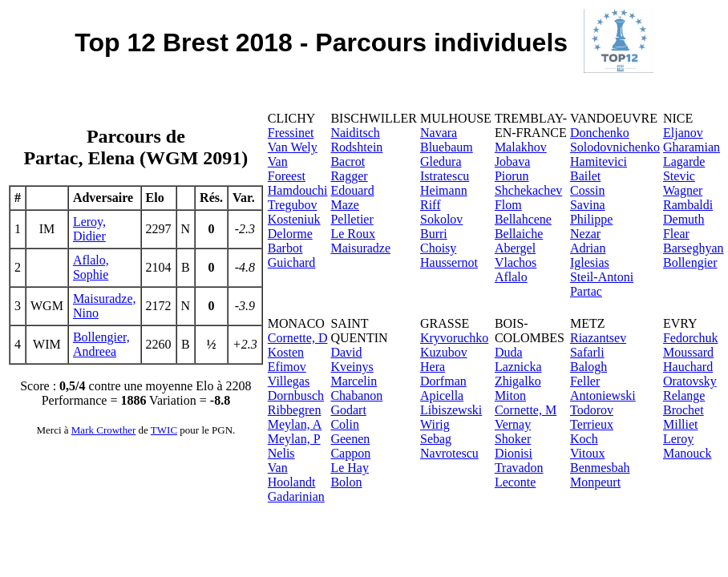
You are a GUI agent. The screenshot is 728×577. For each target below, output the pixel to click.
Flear (676, 234)
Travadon (519, 468)
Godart (348, 410)
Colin (345, 424)
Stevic (679, 176)
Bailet (585, 176)
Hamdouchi (298, 190)
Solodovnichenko (615, 147)
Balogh (588, 367)
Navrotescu (449, 453)
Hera (433, 367)
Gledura (441, 161)
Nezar (585, 234)
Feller (585, 381)
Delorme (290, 234)
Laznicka (518, 367)
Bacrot (348, 161)
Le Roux (353, 234)
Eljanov (683, 133)
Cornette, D (298, 338)
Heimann (444, 190)
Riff (430, 205)
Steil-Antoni (602, 277)
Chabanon (356, 395)
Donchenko (600, 133)
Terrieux (592, 424)
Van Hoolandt (292, 475)
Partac (586, 291)
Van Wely (293, 147)
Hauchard (688, 367)
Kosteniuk (294, 219)
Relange (684, 395)
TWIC (164, 430)
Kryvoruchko (454, 338)
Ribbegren (295, 410)
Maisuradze (360, 248)
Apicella (442, 395)
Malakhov (521, 147)
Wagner (683, 190)
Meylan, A (295, 424)
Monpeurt (595, 482)
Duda (509, 352)
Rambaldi (688, 205)
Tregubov (293, 205)
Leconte (516, 482)
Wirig (435, 424)
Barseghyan (694, 248)
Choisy (438, 248)
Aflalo (511, 277)
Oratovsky (690, 381)
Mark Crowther (104, 430)
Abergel (515, 248)
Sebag (436, 439)
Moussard (688, 352)
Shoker (513, 439)
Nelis (281, 453)
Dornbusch (296, 395)
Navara (439, 133)
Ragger (349, 176)
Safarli (587, 352)
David (346, 352)
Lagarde (684, 161)
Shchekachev (528, 190)
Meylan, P (294, 439)
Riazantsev (598, 338)
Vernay (513, 424)
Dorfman (443, 381)
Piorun (512, 176)
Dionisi (514, 453)
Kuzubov (444, 352)
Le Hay (350, 468)
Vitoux (587, 453)
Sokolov (441, 219)
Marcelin (354, 381)
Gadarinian (296, 496)
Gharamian (692, 147)
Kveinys (352, 367)
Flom (508, 205)
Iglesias (590, 262)
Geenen (350, 439)
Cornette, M (526, 410)
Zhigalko (518, 381)
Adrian (588, 248)
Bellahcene (523, 219)
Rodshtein (356, 147)
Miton (510, 395)
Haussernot (449, 262)
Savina (588, 205)
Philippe (591, 219)
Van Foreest (287, 169)
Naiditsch (355, 133)
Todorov (592, 410)
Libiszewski (451, 410)
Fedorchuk (690, 338)
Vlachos (516, 262)
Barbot (285, 248)
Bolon (346, 482)
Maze (345, 205)
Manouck (687, 453)
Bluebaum (447, 147)
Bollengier (690, 262)
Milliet (681, 424)
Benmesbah (600, 468)
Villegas (289, 381)
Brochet (684, 410)
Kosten (286, 352)
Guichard (292, 262)
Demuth (684, 219)
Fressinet (291, 133)
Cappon (350, 453)
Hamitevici (599, 161)
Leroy (678, 439)
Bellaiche (519, 234)
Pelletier (352, 219)
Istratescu (445, 176)
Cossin (588, 190)
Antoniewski (603, 395)
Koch (584, 439)
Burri (434, 234)
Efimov (287, 367)
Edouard (352, 190)
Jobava (512, 161)
